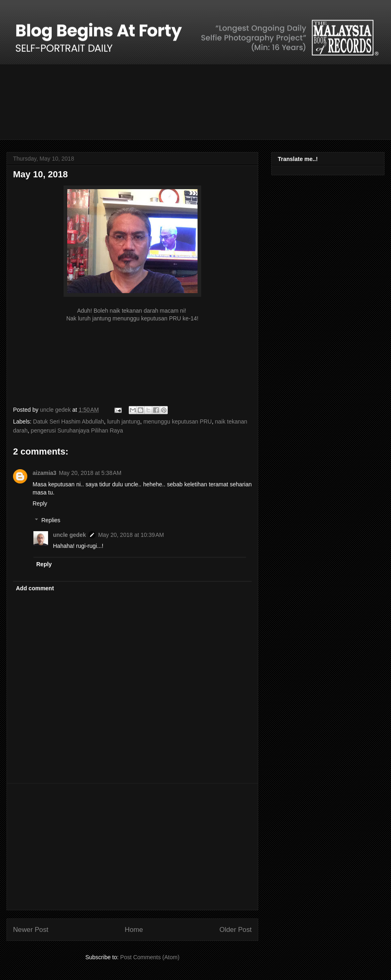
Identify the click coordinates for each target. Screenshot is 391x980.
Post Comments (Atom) (150, 957)
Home (134, 930)
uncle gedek (69, 535)
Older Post (236, 930)
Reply (40, 503)
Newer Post (31, 930)
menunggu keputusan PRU (178, 422)
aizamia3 (44, 473)
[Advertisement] (132, 847)
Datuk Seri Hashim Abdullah (68, 422)
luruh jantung (124, 422)
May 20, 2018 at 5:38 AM (90, 473)
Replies (51, 520)
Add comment (35, 588)
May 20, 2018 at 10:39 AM (131, 535)
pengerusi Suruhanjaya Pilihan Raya (77, 430)
